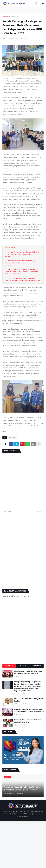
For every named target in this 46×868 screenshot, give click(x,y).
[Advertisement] (23, 844)
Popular (9, 666)
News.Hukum (14, 17)
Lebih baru (7, 511)
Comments (37, 666)
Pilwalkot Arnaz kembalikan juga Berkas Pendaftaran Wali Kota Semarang (28, 672)
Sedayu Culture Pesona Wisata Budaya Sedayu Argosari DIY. (28, 721)
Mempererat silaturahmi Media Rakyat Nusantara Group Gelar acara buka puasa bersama (20, 263)
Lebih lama (39, 511)
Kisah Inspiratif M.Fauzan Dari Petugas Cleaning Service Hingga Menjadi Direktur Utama (23, 279)
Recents (23, 666)
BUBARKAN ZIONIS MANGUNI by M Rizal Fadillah (29, 700)
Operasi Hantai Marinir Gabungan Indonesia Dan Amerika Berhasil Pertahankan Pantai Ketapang (22, 254)
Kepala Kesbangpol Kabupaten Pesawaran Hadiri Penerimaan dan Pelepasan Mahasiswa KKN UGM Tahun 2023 (22, 272)
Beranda (5, 17)
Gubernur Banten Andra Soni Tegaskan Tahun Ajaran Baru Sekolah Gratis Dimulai (29, 710)
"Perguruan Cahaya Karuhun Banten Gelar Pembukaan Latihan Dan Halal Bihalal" (22, 788)
